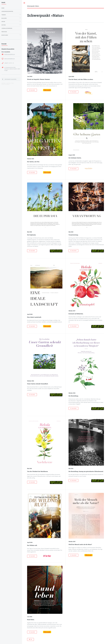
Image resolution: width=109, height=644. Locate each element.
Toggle (24, 3)
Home (3, 8)
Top (31, 639)
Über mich (4, 32)
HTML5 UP (8, 84)
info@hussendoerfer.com (10, 54)
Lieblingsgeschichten (7, 11)
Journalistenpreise (7, 28)
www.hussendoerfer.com (9, 59)
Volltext (33, 90)
